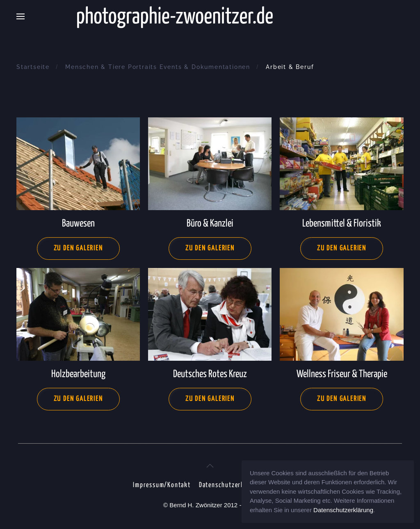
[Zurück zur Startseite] (210, 16)
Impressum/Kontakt (162, 485)
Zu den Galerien (78, 248)
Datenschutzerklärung (231, 485)
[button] (21, 16)
